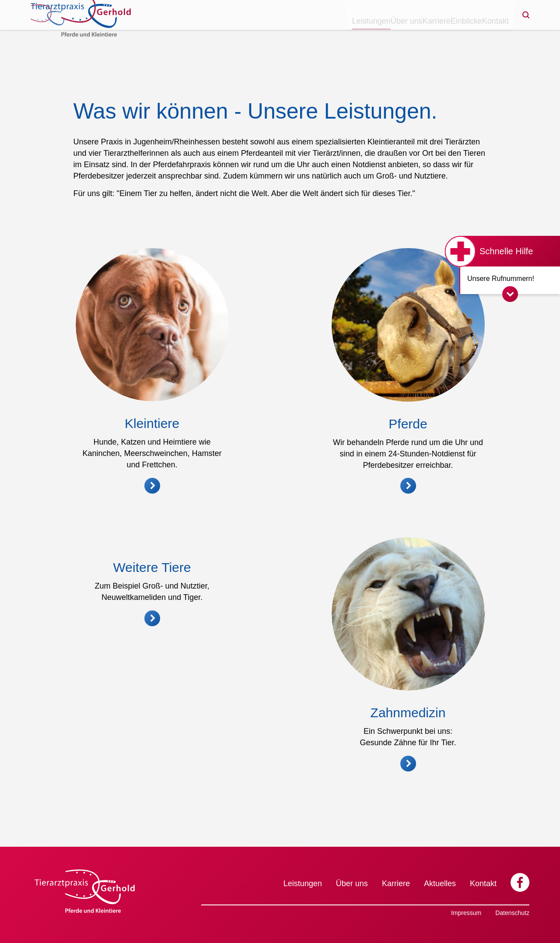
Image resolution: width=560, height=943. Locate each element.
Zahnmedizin (408, 746)
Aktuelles (440, 883)
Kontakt (488, 35)
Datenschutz (512, 913)
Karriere (401, 35)
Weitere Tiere (152, 738)
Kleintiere (152, 423)
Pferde (408, 424)
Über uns (357, 35)
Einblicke (445, 35)
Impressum (466, 913)
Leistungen (308, 35)
